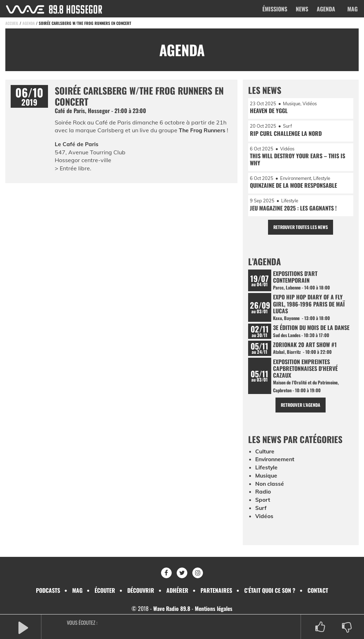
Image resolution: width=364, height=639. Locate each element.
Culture (265, 455)
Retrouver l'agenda (301, 409)
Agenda (326, 9)
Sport (263, 503)
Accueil (12, 23)
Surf (261, 511)
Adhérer (177, 590)
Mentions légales (214, 608)
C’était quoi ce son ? (270, 590)
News (302, 9)
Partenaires (216, 590)
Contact (318, 590)
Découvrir (141, 590)
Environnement (276, 463)
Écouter (105, 590)
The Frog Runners (203, 130)
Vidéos (264, 519)
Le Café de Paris (77, 144)
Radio (263, 495)
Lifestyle (267, 471)
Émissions (275, 9)
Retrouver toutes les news (301, 229)
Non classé (270, 487)
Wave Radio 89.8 (171, 608)
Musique (267, 479)
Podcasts (48, 590)
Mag (352, 9)
